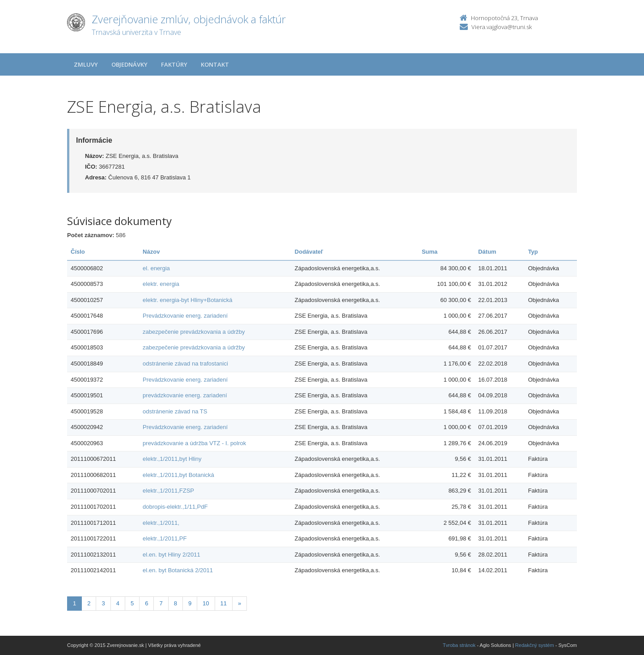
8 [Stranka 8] (176, 603)
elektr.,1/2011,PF (165, 538)
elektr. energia (161, 284)
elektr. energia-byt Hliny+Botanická (188, 300)
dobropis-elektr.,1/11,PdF (175, 507)
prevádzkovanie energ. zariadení (185, 395)
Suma (430, 252)
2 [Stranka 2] (89, 603)
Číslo (78, 252)
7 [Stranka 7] (161, 603)
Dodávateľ (309, 252)
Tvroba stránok (459, 645)
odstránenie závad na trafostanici (185, 364)
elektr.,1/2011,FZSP (168, 491)
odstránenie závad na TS (175, 411)
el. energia (156, 268)
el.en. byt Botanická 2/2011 (178, 570)
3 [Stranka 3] (103, 603)
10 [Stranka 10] (206, 603)
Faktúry (174, 64)
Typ (533, 252)
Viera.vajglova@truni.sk (502, 27)
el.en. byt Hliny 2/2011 (172, 555)
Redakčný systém (535, 645)
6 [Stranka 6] (146, 603)
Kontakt (215, 64)
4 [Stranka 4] (118, 603)
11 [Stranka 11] (224, 603)
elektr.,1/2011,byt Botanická (178, 475)
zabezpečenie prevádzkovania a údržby (194, 332)
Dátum (487, 252)
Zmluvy (86, 64)
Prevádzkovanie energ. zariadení (185, 316)
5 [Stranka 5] (132, 603)
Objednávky (129, 64)
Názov (151, 252)
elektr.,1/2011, (161, 523)
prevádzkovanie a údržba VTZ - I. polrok (194, 443)
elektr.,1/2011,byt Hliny (172, 459)
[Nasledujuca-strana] (239, 604)
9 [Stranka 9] (190, 603)
